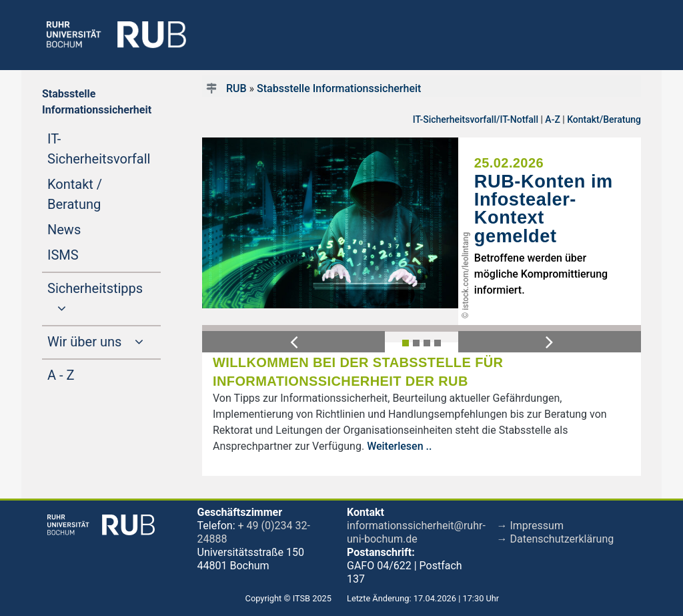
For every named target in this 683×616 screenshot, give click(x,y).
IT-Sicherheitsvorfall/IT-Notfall (476, 119)
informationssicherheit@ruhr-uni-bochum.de (416, 532)
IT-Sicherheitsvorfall (104, 149)
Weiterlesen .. (399, 446)
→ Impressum (530, 526)
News (89, 228)
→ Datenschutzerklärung (556, 539)
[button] (293, 342)
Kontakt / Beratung (99, 194)
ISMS (88, 254)
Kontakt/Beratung (604, 119)
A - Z (86, 374)
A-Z (552, 119)
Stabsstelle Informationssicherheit (339, 88)
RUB (236, 88)
